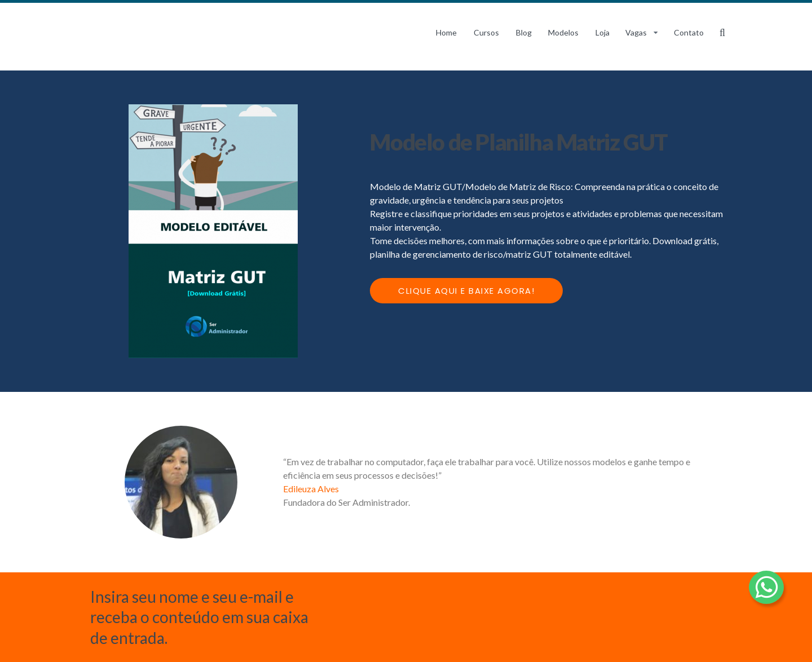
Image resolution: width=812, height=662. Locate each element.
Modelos (563, 32)
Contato (689, 32)
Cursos (486, 32)
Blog (524, 32)
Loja (603, 32)
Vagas (636, 32)
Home (446, 32)
